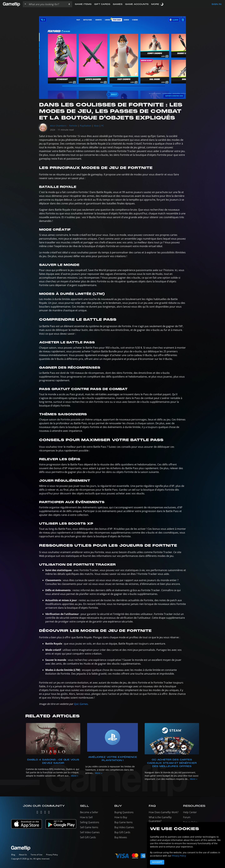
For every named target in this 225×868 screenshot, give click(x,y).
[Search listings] (47, 4)
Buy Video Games (124, 827)
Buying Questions (124, 812)
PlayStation (85, 126)
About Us (23, 855)
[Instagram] (41, 813)
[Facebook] (45, 813)
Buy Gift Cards (122, 832)
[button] (69, 4)
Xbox (96, 126)
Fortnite (73, 126)
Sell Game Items (89, 827)
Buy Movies (121, 837)
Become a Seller (89, 812)
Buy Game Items (123, 822)
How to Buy (121, 817)
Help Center (190, 812)
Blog (13, 855)
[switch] (162, 4)
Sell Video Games (90, 832)
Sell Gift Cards (88, 837)
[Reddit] (49, 813)
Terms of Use (36, 855)
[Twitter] (37, 813)
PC (103, 126)
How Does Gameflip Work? (164, 812)
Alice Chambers (58, 126)
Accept (157, 862)
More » (75, 776)
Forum (187, 817)
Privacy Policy (52, 855)
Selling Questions (90, 822)
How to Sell (86, 817)
